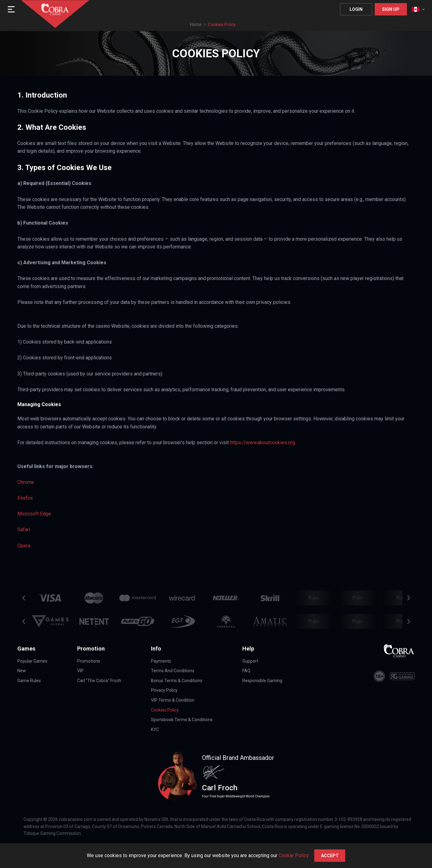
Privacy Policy (164, 690)
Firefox (25, 498)
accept (330, 856)
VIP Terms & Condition (173, 700)
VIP (80, 671)
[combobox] (418, 9)
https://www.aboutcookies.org (262, 443)
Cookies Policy (165, 710)
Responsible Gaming (262, 681)
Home (196, 24)
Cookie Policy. (294, 855)
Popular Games (32, 661)
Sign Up (391, 9)
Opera (24, 546)
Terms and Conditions (173, 671)
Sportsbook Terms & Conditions (182, 720)
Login (356, 9)
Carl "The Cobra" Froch (99, 681)
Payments (161, 661)
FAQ (246, 671)
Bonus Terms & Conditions (177, 681)
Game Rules (29, 681)
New (22, 671)
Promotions (89, 661)
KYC (155, 730)
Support (250, 661)
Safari (24, 530)
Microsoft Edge (34, 514)
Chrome (26, 482)
